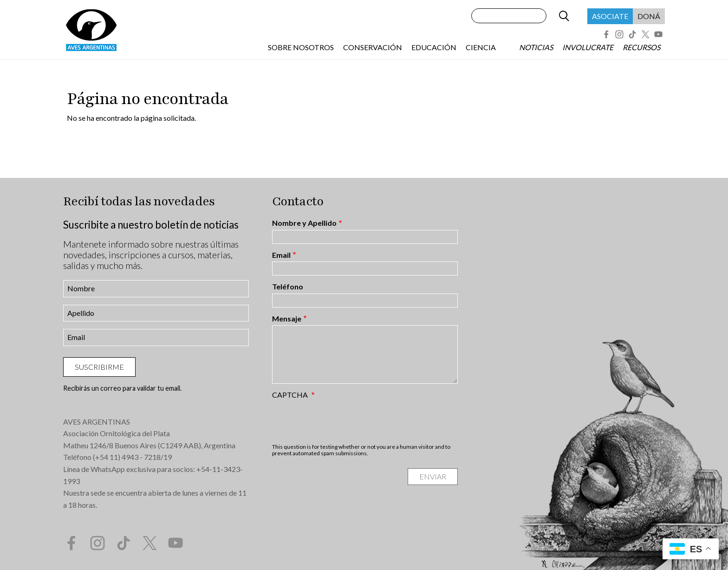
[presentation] (343, 421)
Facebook (606, 34)
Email (281, 255)
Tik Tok (632, 34)
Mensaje (287, 319)
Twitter (645, 34)
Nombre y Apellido (304, 223)
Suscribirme (99, 367)
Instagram (619, 34)
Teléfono (288, 287)
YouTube (658, 34)
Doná (649, 16)
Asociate (610, 16)
